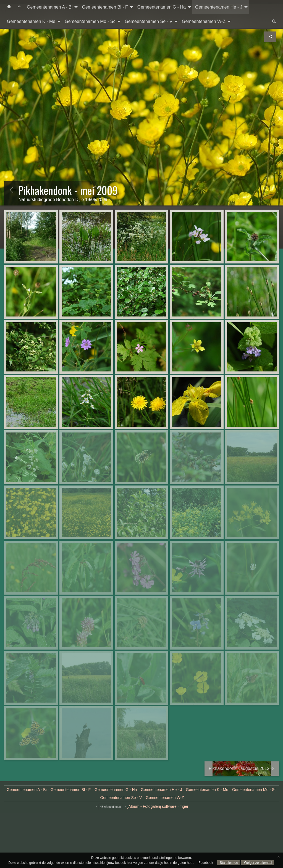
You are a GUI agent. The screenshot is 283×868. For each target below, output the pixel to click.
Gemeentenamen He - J (219, 7)
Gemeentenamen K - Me (31, 21)
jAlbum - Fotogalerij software (152, 806)
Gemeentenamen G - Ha (162, 7)
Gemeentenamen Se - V (149, 21)
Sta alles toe (228, 863)
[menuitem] (9, 7)
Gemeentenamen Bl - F (105, 7)
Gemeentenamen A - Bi (50, 7)
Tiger (184, 806)
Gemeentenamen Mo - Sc (90, 21)
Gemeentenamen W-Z (204, 21)
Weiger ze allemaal (257, 863)
